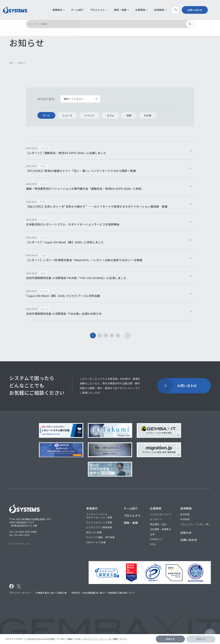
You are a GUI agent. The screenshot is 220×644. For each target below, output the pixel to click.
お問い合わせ (199, 10)
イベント (89, 115)
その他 (148, 115)
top (11, 63)
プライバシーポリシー (98, 639)
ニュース (67, 115)
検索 (181, 10)
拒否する (201, 639)
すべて (46, 115)
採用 (129, 115)
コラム (110, 115)
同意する (170, 639)
